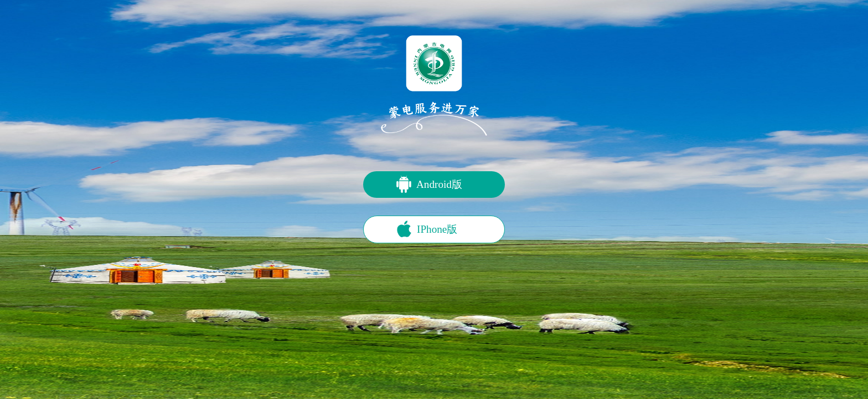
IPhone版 (437, 229)
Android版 (439, 184)
